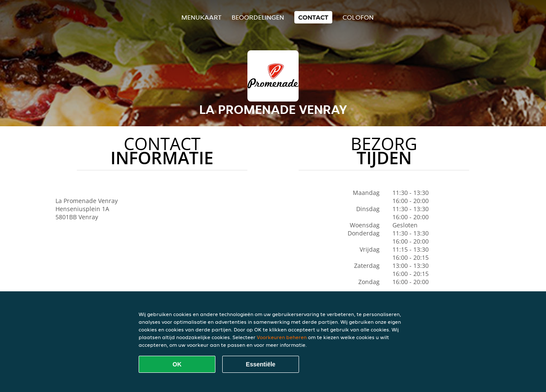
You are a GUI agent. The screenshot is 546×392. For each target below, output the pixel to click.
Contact (313, 17)
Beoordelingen (258, 17)
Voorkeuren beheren (282, 337)
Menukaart (201, 17)
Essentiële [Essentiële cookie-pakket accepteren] (260, 364)
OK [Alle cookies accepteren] (177, 364)
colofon (358, 17)
